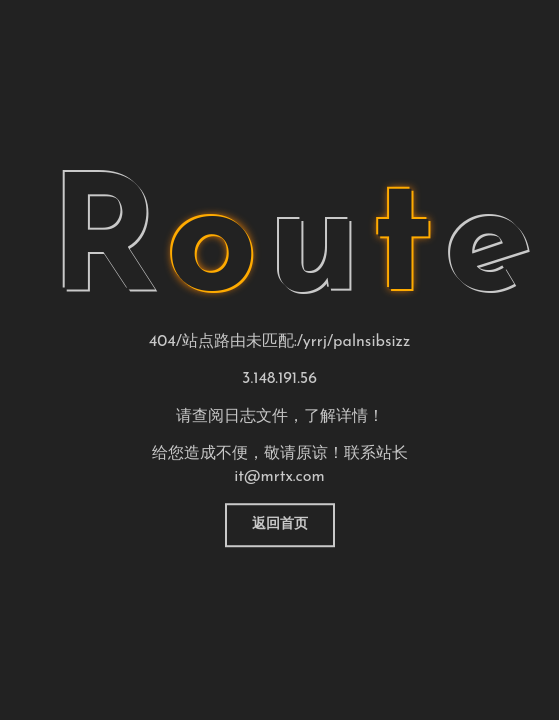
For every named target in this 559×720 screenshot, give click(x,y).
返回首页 (280, 524)
